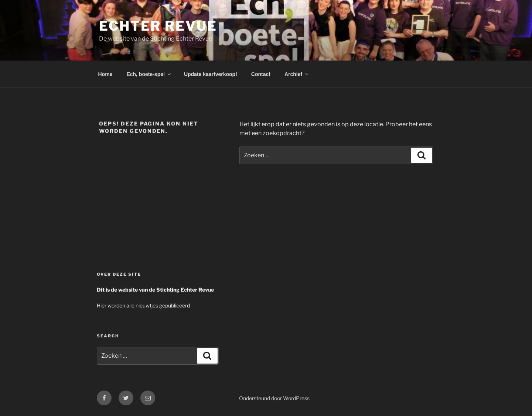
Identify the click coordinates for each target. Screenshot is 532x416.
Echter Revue (158, 26)
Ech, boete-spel (149, 74)
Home (105, 74)
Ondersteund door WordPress (274, 398)
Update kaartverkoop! (211, 74)
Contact (261, 74)
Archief (297, 74)
